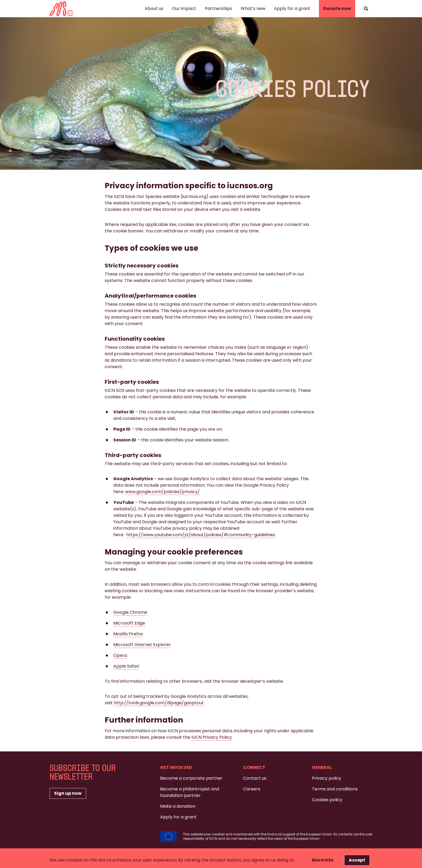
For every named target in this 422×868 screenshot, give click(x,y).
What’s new (253, 8)
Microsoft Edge (129, 623)
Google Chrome (130, 612)
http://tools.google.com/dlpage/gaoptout (159, 703)
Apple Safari (126, 666)
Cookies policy (327, 800)
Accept (357, 860)
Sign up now (68, 793)
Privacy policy (327, 778)
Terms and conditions (335, 789)
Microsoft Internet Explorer (142, 645)
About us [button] (154, 8)
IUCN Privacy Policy (212, 737)
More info (323, 860)
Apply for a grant (292, 8)
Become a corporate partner (191, 778)
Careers (252, 789)
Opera (120, 655)
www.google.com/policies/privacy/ (162, 492)
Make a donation (178, 806)
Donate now (337, 8)
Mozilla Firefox (128, 634)
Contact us (255, 778)
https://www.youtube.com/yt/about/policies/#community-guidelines (201, 535)
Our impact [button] (184, 8)
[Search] (366, 9)
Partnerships (218, 8)
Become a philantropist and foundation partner (190, 792)
